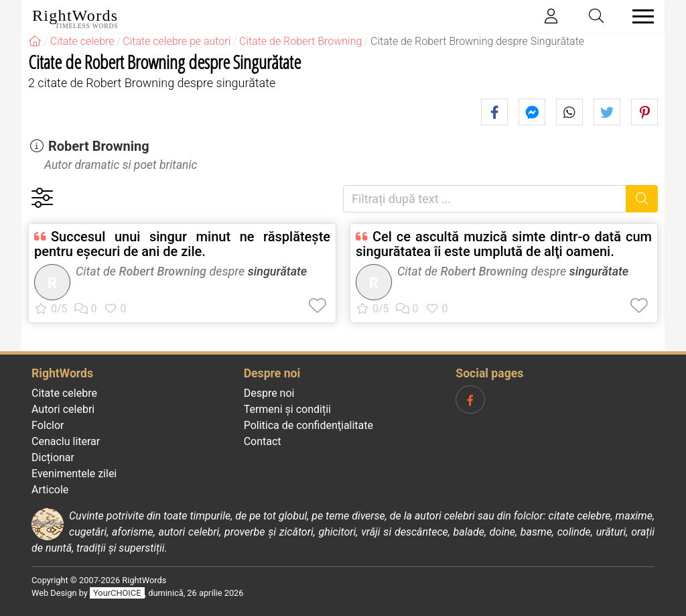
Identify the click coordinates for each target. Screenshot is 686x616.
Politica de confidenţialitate (308, 425)
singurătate (277, 271)
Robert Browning (99, 146)
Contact (263, 441)
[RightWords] (35, 41)
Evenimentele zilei (74, 474)
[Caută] (642, 199)
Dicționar (53, 457)
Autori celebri (63, 409)
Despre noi (269, 393)
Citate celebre (64, 393)
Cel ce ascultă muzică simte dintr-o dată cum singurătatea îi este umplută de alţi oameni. (504, 244)
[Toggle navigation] (639, 16)
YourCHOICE (117, 593)
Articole (50, 490)
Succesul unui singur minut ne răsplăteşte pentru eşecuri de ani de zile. (182, 244)
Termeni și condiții (287, 409)
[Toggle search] (597, 16)
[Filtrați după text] (485, 199)
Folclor (48, 425)
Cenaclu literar (66, 441)
